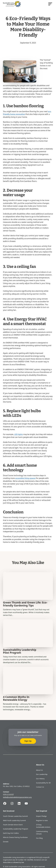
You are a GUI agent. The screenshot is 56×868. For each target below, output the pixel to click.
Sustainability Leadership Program (15, 829)
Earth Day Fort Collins (11, 833)
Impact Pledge (41, 816)
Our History (40, 779)
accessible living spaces (25, 478)
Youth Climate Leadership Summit (15, 816)
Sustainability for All (43, 783)
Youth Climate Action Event (13, 825)
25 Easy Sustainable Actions (43, 826)
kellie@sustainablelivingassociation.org (17, 797)
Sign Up (28, 741)
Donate (6, 842)
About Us (39, 770)
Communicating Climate (42, 833)
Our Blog (39, 838)
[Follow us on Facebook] (7, 803)
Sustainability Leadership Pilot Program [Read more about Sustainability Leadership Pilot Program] (20, 651)
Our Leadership (42, 774)
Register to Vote (42, 820)
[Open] (50, 4)
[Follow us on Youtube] (28, 803)
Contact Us (40, 787)
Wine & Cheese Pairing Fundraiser (15, 837)
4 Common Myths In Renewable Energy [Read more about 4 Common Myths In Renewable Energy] (16, 698)
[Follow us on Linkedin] (21, 803)
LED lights (19, 434)
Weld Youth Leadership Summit (14, 820)
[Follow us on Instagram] (14, 803)
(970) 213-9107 (8, 794)
